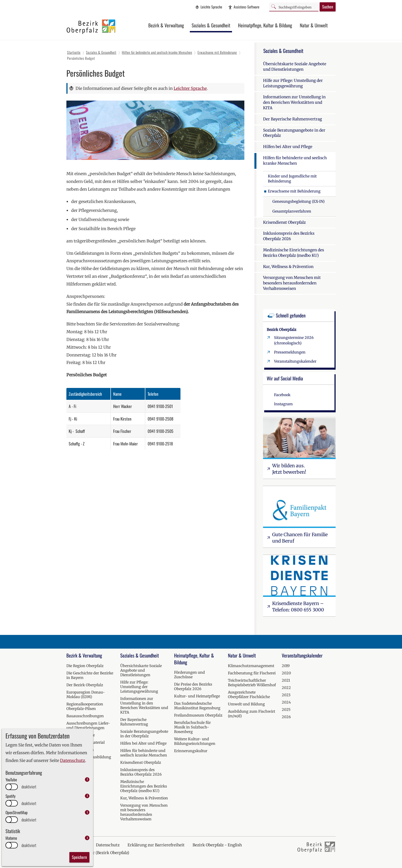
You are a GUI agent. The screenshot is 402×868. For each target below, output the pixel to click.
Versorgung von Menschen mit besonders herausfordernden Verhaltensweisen (292, 283)
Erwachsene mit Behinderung (294, 191)
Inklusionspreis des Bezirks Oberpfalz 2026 (289, 236)
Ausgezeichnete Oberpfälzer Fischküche (249, 694)
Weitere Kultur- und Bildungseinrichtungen (195, 741)
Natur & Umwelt (314, 25)
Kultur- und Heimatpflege (197, 696)
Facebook (282, 395)
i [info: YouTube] (87, 779)
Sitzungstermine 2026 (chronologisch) (294, 340)
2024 (286, 702)
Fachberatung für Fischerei (252, 673)
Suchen (328, 7)
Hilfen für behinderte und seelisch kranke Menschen (295, 161)
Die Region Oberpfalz (85, 666)
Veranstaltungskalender (295, 361)
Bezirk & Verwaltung (166, 25)
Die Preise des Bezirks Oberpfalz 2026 (193, 686)
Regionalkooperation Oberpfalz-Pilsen (85, 706)
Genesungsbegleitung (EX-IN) (299, 201)
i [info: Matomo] (87, 838)
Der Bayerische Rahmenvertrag (292, 119)
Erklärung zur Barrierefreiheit (156, 845)
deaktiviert (29, 787)
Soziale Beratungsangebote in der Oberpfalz (294, 133)
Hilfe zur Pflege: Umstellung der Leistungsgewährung (293, 83)
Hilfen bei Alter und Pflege (288, 147)
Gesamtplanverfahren (292, 211)
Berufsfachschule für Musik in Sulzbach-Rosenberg (192, 727)
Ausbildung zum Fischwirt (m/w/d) (252, 714)
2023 (286, 695)
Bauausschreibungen (85, 716)
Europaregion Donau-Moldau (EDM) (86, 694)
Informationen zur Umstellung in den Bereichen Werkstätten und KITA (294, 102)
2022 (286, 688)
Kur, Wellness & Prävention (288, 267)
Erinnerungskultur (191, 751)
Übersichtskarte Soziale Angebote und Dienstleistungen (295, 67)
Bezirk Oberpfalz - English (217, 845)
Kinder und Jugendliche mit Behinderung (292, 179)
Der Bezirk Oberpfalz (85, 685)
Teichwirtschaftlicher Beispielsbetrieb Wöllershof (252, 683)
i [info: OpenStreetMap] (87, 812)
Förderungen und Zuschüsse (189, 675)
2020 (286, 673)
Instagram (283, 404)
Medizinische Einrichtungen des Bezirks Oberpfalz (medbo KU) (294, 253)
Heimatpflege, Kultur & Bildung (265, 25)
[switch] (12, 787)
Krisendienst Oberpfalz (284, 222)
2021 (286, 680)
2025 (286, 709)
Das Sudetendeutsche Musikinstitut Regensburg (197, 706)
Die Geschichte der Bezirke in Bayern (90, 675)
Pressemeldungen (290, 352)
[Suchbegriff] (294, 7)
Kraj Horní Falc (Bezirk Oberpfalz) (98, 853)
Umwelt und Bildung (246, 704)
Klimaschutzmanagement (251, 666)
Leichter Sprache (190, 88)
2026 (286, 717)
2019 (286, 666)
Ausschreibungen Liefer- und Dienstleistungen (88, 725)
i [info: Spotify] (87, 796)
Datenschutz (73, 760)
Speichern (79, 857)
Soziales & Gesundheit (211, 25)
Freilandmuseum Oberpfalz (198, 715)
